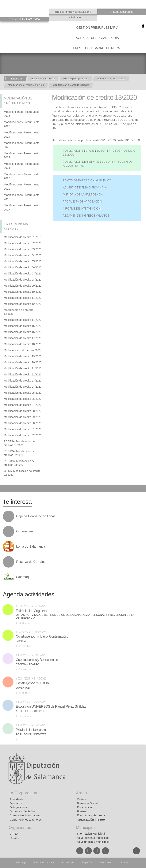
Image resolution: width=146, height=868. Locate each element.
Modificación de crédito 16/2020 (23, 332)
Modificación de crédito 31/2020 (23, 429)
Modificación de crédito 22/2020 (23, 374)
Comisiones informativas (25, 815)
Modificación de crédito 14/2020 (23, 320)
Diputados (16, 803)
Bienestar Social (87, 803)
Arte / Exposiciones (31, 711)
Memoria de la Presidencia (83, 194)
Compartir (5, 488)
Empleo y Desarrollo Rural (97, 48)
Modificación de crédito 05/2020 (23, 261)
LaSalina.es (74, 17)
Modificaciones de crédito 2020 (22, 350)
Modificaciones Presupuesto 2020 (26, 85)
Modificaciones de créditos (111, 79)
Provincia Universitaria (31, 730)
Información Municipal (91, 834)
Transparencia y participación (72, 12)
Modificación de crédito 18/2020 (23, 344)
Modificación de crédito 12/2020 (23, 304)
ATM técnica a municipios (93, 838)
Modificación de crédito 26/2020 (23, 399)
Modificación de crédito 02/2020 (23, 243)
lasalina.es (17, 79)
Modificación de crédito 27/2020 (23, 405)
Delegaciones (18, 807)
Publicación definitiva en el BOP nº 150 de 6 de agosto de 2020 (98, 164)
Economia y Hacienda (43, 79)
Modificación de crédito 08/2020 (23, 280)
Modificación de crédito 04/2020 (23, 255)
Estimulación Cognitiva (31, 611)
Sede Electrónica (123, 12)
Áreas (81, 793)
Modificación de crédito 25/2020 (23, 393)
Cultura (82, 799)
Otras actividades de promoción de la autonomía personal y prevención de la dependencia (75, 616)
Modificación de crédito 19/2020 (23, 356)
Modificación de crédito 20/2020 (23, 362)
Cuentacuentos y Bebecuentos (37, 660)
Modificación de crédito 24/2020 (23, 387)
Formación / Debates (31, 734)
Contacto (126, 862)
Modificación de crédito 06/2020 (23, 267)
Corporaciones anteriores (26, 820)
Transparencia (107, 862)
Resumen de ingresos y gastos (86, 216)
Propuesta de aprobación (83, 201)
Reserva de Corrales (31, 562)
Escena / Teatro (28, 664)
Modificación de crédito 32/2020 (23, 435)
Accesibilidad (69, 862)
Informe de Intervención (82, 209)
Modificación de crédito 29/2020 (23, 417)
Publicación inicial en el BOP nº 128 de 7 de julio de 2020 (99, 153)
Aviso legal (21, 862)
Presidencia (84, 807)
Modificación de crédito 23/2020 (23, 381)
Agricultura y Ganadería (97, 38)
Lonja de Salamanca (31, 547)
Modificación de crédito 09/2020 (23, 286)
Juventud (23, 688)
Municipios (86, 827)
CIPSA (14, 834)
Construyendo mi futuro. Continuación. (42, 636)
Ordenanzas (25, 531)
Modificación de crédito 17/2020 (23, 338)
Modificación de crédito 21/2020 (23, 368)
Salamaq (22, 577)
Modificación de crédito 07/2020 (23, 274)
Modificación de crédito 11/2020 (23, 298)
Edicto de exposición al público (87, 180)
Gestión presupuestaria (97, 28)
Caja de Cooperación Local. (36, 516)
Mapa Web (88, 862)
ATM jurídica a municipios (93, 842)
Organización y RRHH (91, 820)
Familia (21, 641)
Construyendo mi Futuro (32, 683)
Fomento (83, 811)
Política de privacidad (44, 862)
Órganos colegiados (22, 811)
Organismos (20, 827)
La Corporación (23, 793)
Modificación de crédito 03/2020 (23, 249)
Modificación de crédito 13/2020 (71, 85)
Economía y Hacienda (91, 815)
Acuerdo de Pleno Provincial (85, 187)
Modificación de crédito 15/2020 (23, 326)
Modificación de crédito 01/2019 (23, 237)
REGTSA (16, 838)
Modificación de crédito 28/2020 (23, 411)
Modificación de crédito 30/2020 (23, 423)
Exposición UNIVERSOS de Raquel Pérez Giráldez (51, 706)
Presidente (17, 799)
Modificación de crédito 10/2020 (23, 292)
